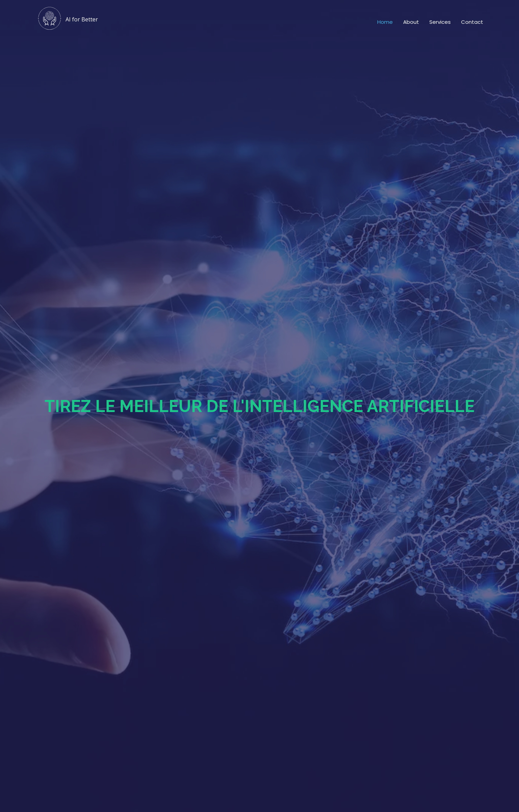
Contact (472, 22)
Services (440, 22)
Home (385, 22)
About (411, 22)
